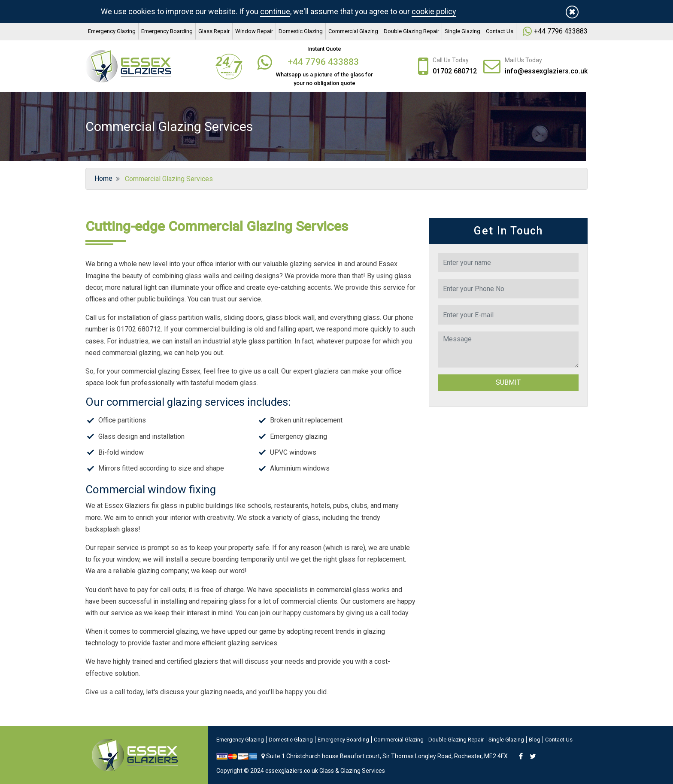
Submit (508, 382)
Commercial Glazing (353, 31)
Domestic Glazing (301, 31)
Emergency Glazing (112, 31)
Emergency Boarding (167, 31)
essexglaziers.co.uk (292, 771)
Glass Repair (214, 31)
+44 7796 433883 (324, 62)
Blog (535, 740)
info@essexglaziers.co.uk (546, 71)
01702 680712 (455, 71)
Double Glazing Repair (411, 31)
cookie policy (434, 11)
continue (275, 11)
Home (103, 178)
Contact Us (500, 31)
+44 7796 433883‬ (561, 31)
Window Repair (254, 31)
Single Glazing (462, 31)
